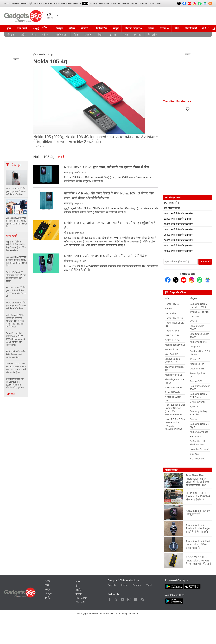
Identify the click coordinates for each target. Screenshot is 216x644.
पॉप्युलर (193, 298)
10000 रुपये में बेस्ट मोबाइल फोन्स (178, 213)
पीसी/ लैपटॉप (62, 35)
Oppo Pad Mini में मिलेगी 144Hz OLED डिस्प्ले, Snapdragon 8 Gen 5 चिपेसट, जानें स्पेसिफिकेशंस (15, 339)
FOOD (57, 4)
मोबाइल (11, 35)
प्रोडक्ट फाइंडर (132, 28)
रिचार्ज (163, 28)
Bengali (137, 585)
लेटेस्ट (167, 298)
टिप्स (76, 35)
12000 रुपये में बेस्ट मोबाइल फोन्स (178, 219)
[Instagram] (192, 280)
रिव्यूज (60, 28)
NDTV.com (81, 598)
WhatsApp (136, 599)
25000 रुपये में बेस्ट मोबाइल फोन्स (178, 235)
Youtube (123, 599)
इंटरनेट (113, 35)
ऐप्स (34, 35)
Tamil (149, 585)
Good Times (155, 4)
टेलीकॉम (88, 35)
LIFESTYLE (66, 4)
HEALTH (77, 4)
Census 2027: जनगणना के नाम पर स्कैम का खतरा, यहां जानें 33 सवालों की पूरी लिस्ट (16, 261)
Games (93, 4)
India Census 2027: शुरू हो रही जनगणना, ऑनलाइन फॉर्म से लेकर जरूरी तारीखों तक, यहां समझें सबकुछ (15, 321)
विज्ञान (101, 35)
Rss (142, 599)
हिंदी (31, 4)
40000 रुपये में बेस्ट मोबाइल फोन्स (178, 251)
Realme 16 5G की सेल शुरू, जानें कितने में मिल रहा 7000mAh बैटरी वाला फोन (16, 292)
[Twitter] (176, 280)
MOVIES (38, 4)
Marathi (143, 4)
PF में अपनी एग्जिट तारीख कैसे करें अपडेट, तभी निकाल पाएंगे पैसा (16, 354)
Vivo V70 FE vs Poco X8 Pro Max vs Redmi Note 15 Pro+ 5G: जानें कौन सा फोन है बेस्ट (16, 368)
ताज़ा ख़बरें (11, 236)
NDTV (7, 4)
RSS (47, 581)
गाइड (116, 28)
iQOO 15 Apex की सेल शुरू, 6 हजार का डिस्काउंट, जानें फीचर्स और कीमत (16, 306)
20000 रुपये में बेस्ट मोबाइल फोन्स (178, 229)
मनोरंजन (46, 35)
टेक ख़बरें (22, 28)
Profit (24, 4)
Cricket (48, 4)
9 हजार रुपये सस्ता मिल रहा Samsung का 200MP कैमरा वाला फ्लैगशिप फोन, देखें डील (15, 383)
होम (9, 28)
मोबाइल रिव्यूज (171, 470)
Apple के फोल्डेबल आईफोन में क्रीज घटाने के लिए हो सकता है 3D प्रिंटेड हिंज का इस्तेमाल (16, 246)
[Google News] (208, 280)
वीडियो (85, 28)
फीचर (72, 28)
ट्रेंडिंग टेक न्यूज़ (13, 165)
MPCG (134, 4)
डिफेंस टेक (102, 28)
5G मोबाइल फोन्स (172, 203)
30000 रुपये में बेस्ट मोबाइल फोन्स (178, 240)
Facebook (110, 599)
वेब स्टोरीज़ (152, 35)
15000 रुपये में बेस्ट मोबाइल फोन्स (178, 224)
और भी (11, 394)
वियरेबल (138, 35)
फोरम (151, 28)
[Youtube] (184, 280)
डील (177, 28)
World (15, 4)
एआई (41, 28)
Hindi (124, 585)
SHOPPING (104, 4)
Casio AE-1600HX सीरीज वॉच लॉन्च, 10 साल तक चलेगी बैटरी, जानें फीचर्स (16, 277)
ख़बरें (47, 585)
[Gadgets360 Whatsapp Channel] (200, 280)
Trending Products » (177, 101)
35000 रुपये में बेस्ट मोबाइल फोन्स (178, 246)
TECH (85, 4)
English (112, 585)
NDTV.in (80, 602)
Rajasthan (124, 4)
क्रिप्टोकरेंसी (191, 28)
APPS (113, 4)
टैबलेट (23, 35)
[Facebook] (168, 280)
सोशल (125, 35)
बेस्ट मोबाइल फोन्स (172, 208)
